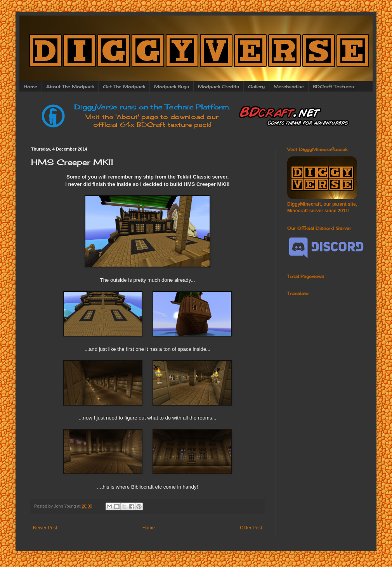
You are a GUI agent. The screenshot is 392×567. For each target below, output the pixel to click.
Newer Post (45, 528)
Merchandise (289, 87)
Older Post (251, 528)
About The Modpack (70, 87)
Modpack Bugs (172, 87)
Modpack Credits (219, 87)
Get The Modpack (124, 87)
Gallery (256, 87)
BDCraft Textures (333, 87)
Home (30, 87)
